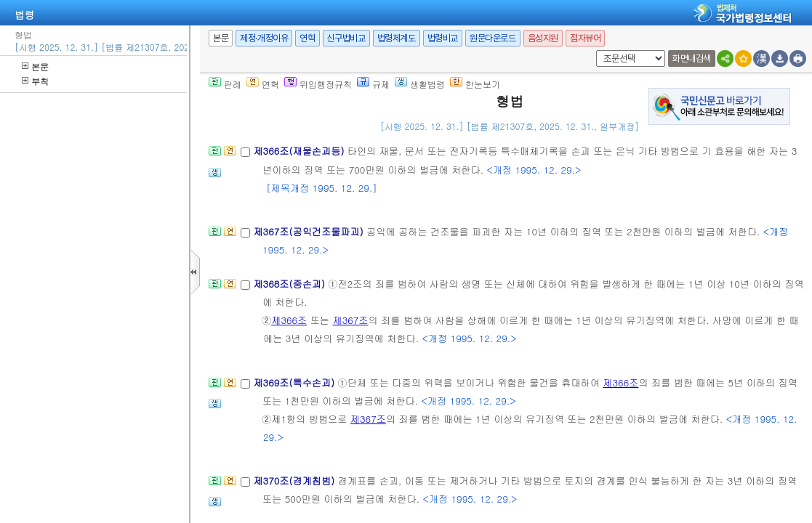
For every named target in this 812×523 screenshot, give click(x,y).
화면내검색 (692, 58)
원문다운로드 (493, 38)
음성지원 (543, 38)
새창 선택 (594, 50)
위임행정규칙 (318, 84)
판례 (225, 84)
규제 (373, 84)
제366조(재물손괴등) (300, 151)
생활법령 (420, 84)
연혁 (307, 38)
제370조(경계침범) (295, 481)
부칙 (35, 81)
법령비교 (443, 38)
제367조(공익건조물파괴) (310, 231)
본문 (35, 66)
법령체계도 (397, 38)
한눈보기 (475, 84)
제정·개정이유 (264, 38)
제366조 (289, 320)
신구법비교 (346, 38)
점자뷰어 (585, 38)
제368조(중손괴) (290, 284)
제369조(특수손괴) (295, 382)
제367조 (350, 320)
